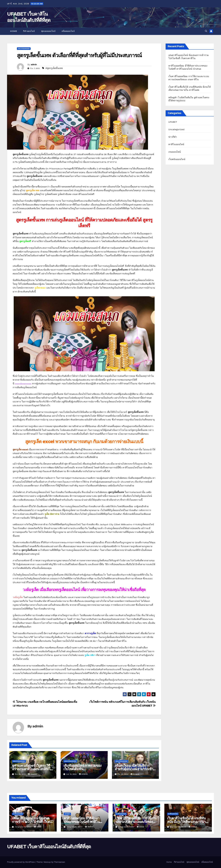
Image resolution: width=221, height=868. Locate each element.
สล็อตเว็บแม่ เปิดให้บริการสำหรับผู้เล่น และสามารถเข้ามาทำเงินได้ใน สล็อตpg (134, 769)
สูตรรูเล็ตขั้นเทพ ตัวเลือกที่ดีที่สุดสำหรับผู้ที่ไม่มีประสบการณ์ (79, 55)
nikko (193, 827)
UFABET (173, 122)
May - (89, 827)
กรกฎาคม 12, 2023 (23, 827)
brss (38, 827)
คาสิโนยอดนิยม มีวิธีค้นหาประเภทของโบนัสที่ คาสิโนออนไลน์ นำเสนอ (82, 822)
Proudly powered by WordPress (21, 862)
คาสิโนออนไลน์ (176, 144)
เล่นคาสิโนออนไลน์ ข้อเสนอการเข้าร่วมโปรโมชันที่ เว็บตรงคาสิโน (33, 822)
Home (14, 31)
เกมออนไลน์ (175, 152)
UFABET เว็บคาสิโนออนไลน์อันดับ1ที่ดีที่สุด (49, 847)
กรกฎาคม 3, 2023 (127, 827)
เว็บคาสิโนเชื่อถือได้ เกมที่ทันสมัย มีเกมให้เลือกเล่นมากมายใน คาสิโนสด (187, 822)
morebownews (23, 384)
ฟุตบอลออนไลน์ (48, 31)
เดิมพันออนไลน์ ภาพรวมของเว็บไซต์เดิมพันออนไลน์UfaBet (82, 769)
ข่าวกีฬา (173, 137)
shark (32, 774)
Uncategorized (24, 49)
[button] (206, 31)
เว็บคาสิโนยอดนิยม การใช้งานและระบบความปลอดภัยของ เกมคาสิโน (136, 822)
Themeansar (59, 862)
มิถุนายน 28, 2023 (178, 827)
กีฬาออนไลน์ (29, 31)
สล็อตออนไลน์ (68, 31)
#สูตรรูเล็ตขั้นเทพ (54, 68)
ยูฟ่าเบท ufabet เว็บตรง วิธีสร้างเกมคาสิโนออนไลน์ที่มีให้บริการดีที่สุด (32, 769)
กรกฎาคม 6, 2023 (75, 827)
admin (34, 65)
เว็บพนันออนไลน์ (177, 159)
